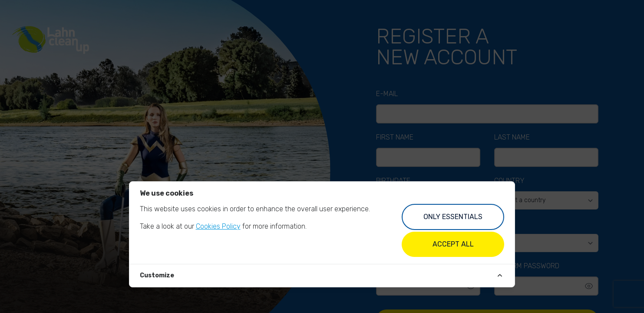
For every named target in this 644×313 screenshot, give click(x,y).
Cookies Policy (218, 226)
